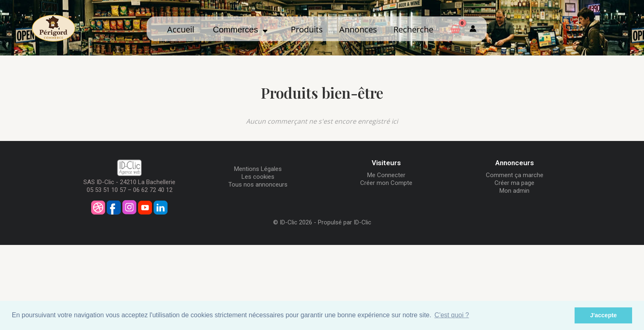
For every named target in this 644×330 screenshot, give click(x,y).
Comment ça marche (515, 175)
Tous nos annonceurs (258, 185)
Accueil (181, 29)
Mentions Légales (258, 169)
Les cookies (258, 177)
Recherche (413, 29)
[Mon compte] (473, 29)
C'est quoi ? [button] (452, 315)
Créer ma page (514, 183)
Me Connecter (386, 175)
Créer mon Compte (386, 183)
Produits (307, 29)
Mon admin (514, 191)
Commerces (240, 30)
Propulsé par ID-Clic (345, 222)
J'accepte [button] (604, 315)
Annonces (358, 29)
